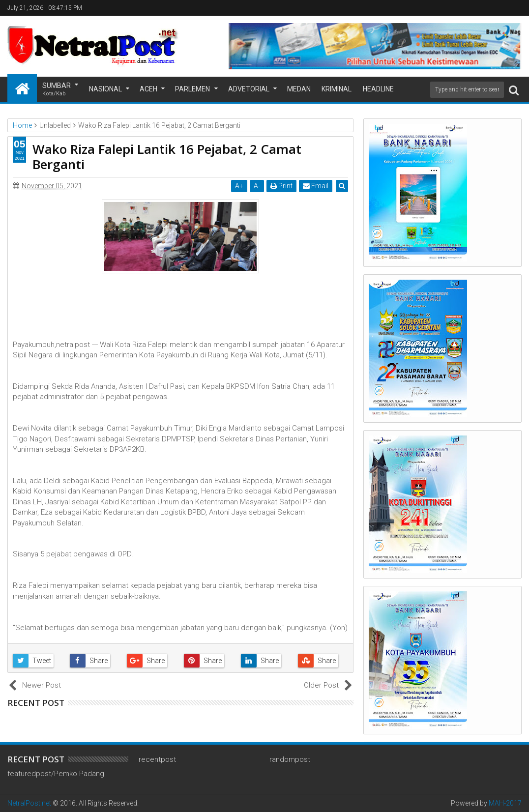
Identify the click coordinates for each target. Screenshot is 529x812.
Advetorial (249, 89)
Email (316, 186)
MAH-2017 (505, 803)
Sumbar (57, 90)
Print (281, 186)
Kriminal (337, 89)
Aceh (148, 89)
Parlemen (192, 89)
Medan (299, 89)
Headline (378, 89)
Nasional (105, 89)
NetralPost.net (29, 803)
